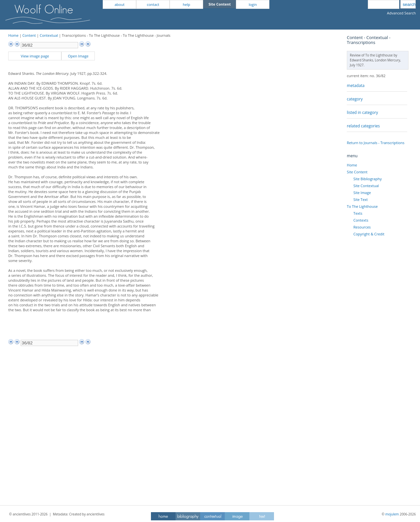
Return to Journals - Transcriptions (376, 143)
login (253, 4)
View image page (35, 56)
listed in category (362, 112)
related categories (363, 126)
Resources (362, 227)
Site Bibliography (367, 179)
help (186, 4)
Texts (358, 213)
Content (29, 35)
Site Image (362, 193)
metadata (356, 86)
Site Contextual (366, 186)
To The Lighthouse (362, 206)
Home (13, 35)
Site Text (361, 199)
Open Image (78, 56)
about (119, 4)
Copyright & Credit (369, 234)
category (355, 99)
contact (153, 4)
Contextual (49, 35)
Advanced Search (401, 13)
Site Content (357, 172)
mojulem (392, 514)
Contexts (361, 220)
